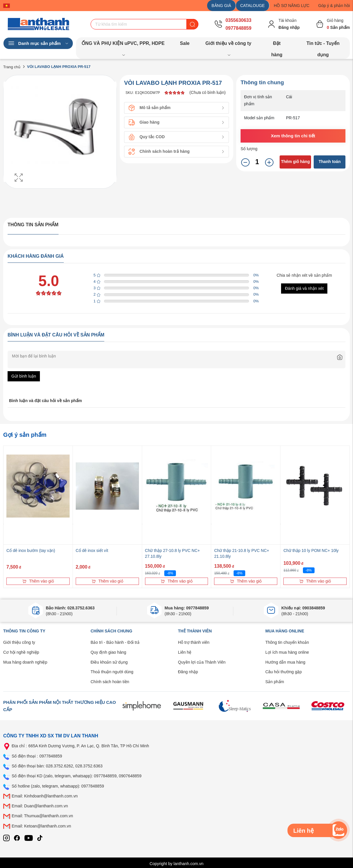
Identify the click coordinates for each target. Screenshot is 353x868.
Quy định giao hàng (108, 652)
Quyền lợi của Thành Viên (202, 662)
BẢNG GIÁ (221, 6)
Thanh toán (330, 162)
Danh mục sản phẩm (38, 43)
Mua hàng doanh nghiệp (25, 662)
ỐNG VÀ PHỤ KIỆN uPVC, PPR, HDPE (123, 45)
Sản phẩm (275, 682)
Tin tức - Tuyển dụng (323, 45)
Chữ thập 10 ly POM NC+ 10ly (311, 550)
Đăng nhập (188, 672)
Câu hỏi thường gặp (284, 672)
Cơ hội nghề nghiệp (21, 652)
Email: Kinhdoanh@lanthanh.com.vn (45, 796)
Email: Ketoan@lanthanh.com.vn (41, 826)
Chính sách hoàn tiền (110, 682)
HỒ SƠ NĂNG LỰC (292, 6)
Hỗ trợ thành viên (194, 642)
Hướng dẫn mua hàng (285, 662)
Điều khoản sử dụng (109, 662)
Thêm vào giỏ (38, 581)
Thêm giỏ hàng (295, 162)
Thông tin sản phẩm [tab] (33, 225)
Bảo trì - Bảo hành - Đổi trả (115, 642)
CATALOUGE (253, 6)
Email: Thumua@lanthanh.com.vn (42, 816)
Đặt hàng (277, 45)
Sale (185, 43)
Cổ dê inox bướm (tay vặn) (31, 550)
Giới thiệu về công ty (228, 45)
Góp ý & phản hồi (334, 6)
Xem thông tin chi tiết (293, 136)
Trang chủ (12, 67)
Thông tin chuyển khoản (287, 642)
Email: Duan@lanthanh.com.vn (40, 806)
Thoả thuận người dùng (112, 672)
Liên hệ (185, 652)
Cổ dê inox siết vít (92, 550)
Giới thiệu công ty (19, 642)
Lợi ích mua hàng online (287, 652)
